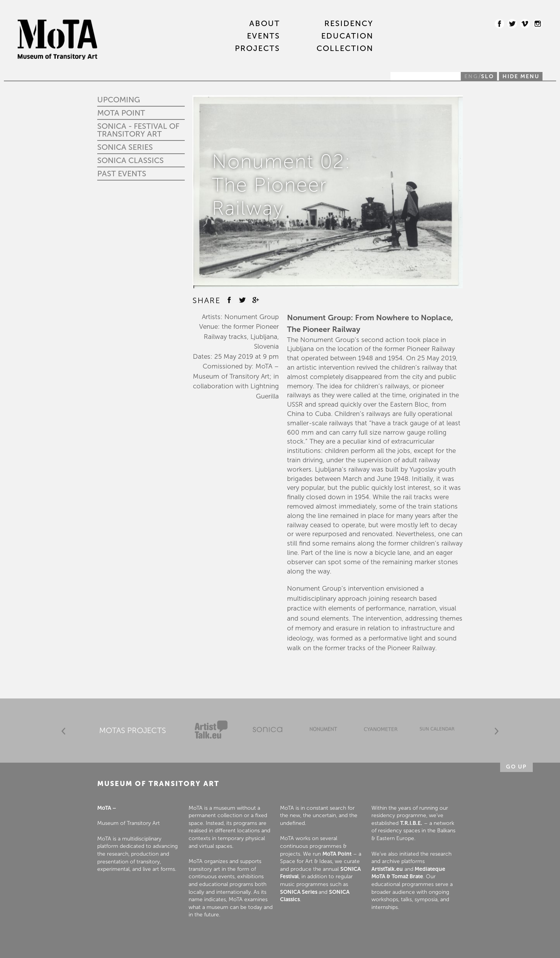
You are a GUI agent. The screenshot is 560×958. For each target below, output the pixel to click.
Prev (63, 731)
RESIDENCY (349, 24)
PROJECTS (257, 49)
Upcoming (119, 100)
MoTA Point (121, 113)
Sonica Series (125, 147)
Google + (255, 300)
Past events (122, 174)
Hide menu (521, 76)
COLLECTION (345, 49)
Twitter (512, 24)
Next (497, 731)
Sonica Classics (130, 160)
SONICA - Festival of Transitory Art (138, 130)
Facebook (499, 24)
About (265, 24)
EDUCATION (347, 36)
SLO (487, 76)
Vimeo (525, 24)
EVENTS (263, 36)
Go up (516, 767)
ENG (471, 76)
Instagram (538, 24)
